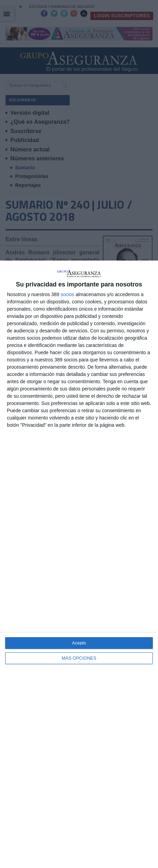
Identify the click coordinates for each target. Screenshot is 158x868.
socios (68, 294)
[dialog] (79, 564)
